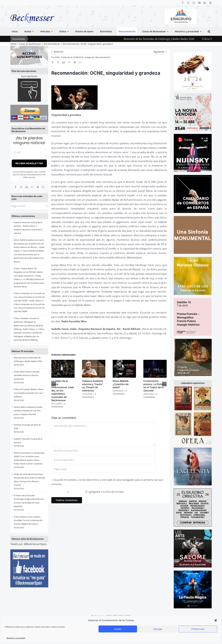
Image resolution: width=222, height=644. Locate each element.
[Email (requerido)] (103, 460)
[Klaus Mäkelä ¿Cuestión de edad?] (124, 361)
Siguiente (159, 52)
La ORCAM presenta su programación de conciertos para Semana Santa (29, 283)
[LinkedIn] (27, 187)
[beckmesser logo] (32, 11)
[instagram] (194, 3)
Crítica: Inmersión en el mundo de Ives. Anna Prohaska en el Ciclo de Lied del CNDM (29, 308)
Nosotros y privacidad (16, 638)
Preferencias (198, 629)
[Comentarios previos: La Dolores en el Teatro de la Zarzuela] (155, 361)
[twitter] (188, 3)
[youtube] (199, 3)
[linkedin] (205, 3)
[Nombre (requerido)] (103, 451)
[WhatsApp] (32, 187)
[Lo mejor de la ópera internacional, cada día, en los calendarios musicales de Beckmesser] (63, 361)
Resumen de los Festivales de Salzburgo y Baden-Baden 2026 (175, 39)
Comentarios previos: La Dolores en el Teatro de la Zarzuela (155, 386)
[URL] (103, 469)
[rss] (210, 3)
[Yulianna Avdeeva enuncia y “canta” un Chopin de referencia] (94, 361)
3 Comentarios (58, 405)
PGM (57, 57)
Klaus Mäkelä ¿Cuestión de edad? (121, 384)
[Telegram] (37, 187)
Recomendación (103, 57)
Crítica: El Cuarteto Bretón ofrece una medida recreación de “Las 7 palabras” (29, 393)
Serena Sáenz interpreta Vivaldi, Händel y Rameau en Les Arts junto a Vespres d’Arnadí (28, 411)
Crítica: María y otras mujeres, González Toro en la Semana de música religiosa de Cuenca (28, 520)
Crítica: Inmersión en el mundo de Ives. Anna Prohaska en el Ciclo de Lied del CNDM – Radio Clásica (29, 297)
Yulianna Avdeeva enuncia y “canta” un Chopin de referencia (92, 386)
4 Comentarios (89, 395)
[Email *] (29, 152)
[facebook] (183, 3)
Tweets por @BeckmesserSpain (28, 544)
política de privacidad (24, 175)
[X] (21, 187)
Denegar (158, 629)
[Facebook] (16, 187)
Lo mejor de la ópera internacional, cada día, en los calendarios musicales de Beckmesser (63, 391)
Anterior (59, 52)
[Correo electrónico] (43, 187)
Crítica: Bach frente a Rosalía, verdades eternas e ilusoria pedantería (27, 375)
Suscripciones (29, 76)
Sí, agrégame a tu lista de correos (88, 492)
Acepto (118, 629)
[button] (216, 620)
